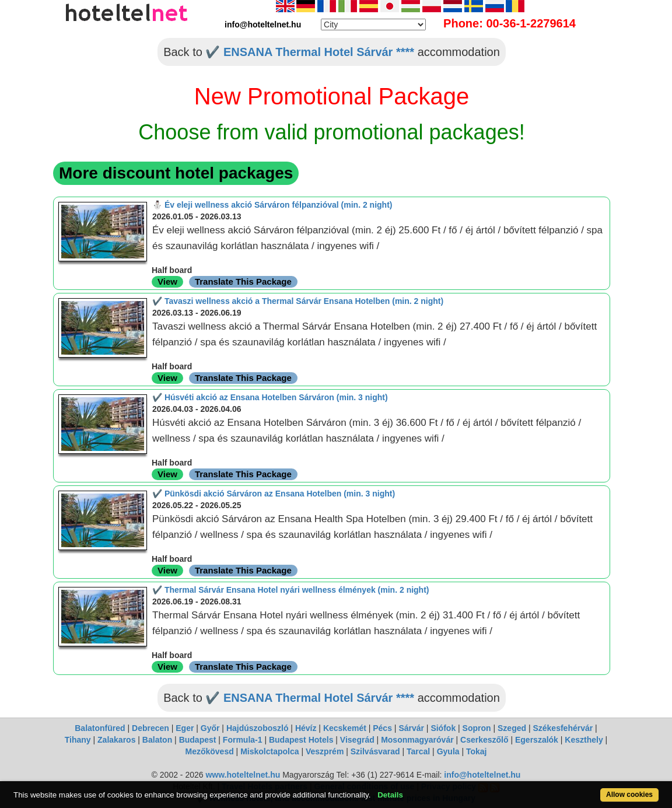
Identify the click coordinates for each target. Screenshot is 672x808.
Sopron (477, 728)
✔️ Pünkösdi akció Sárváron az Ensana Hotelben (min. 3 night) (274, 494)
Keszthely (584, 740)
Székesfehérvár (563, 728)
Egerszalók (537, 740)
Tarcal (418, 751)
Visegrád (357, 740)
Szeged (512, 728)
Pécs (382, 728)
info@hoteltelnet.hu (482, 775)
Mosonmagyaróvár (417, 740)
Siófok (443, 728)
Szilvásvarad (375, 751)
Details (390, 795)
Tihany (78, 740)
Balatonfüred (100, 728)
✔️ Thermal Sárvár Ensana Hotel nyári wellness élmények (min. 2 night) (291, 590)
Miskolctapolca (269, 751)
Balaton (157, 740)
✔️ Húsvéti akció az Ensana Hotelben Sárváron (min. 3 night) (270, 397)
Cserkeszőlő (484, 740)
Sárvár (411, 728)
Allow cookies (629, 795)
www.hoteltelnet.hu (243, 775)
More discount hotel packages (176, 173)
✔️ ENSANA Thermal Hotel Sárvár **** (310, 52)
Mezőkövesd (209, 751)
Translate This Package (243, 281)
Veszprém (325, 751)
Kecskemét (345, 728)
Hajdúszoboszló (258, 728)
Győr (210, 728)
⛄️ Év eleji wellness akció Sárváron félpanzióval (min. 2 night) (272, 205)
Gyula (448, 751)
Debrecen (150, 728)
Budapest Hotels (301, 740)
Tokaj (477, 751)
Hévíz (306, 728)
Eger (185, 728)
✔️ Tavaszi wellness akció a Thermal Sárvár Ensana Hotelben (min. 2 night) (298, 301)
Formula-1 (243, 740)
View (167, 281)
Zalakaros (116, 740)
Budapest (198, 740)
